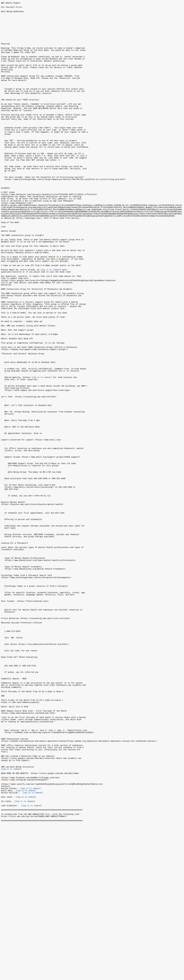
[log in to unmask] (51, 320)
